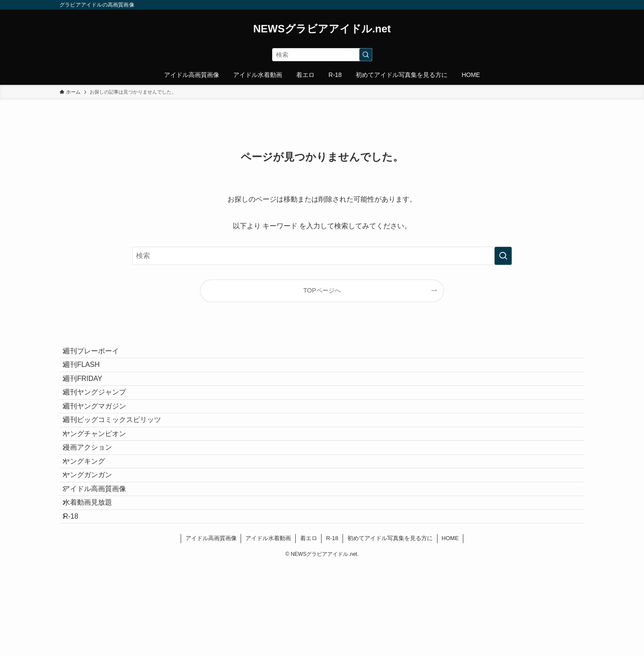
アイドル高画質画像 (101, 561)
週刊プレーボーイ (98, 354)
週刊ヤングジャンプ (101, 417)
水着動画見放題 (94, 582)
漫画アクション (94, 499)
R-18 (78, 603)
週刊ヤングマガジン (101, 437)
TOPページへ (322, 290)
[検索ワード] (322, 55)
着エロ (309, 629)
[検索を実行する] (366, 55)
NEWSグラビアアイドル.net (322, 29)
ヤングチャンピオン (101, 479)
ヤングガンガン (94, 541)
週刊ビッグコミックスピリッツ (119, 458)
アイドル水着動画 (268, 629)
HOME (450, 629)
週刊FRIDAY (89, 396)
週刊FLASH (88, 375)
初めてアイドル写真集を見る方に (390, 629)
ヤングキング (91, 520)
